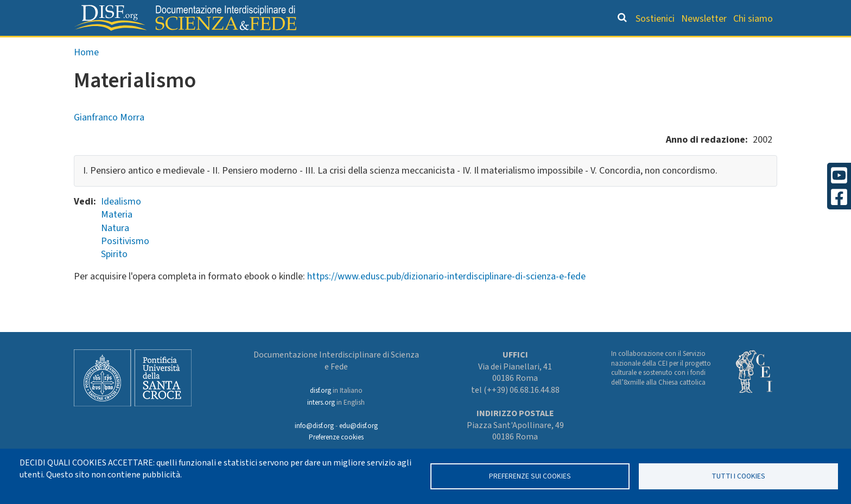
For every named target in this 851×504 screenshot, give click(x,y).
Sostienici (655, 19)
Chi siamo (753, 19)
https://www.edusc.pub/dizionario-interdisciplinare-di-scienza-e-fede (446, 299)
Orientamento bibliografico (420, 47)
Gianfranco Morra (109, 140)
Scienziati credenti (626, 47)
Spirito (114, 277)
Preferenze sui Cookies (530, 476)
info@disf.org (314, 426)
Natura (115, 251)
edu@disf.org (358, 426)
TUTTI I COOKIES (738, 476)
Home (86, 75)
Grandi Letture (288, 47)
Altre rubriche (725, 47)
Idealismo (121, 224)
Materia (117, 237)
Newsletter (704, 19)
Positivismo (125, 264)
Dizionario (539, 47)
